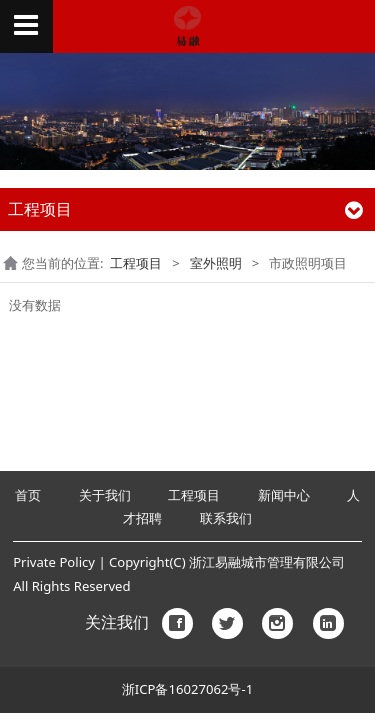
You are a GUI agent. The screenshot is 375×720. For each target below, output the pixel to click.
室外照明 (216, 263)
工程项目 (136, 263)
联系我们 (226, 518)
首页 (29, 495)
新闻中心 (284, 495)
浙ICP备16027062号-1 (187, 689)
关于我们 (105, 495)
